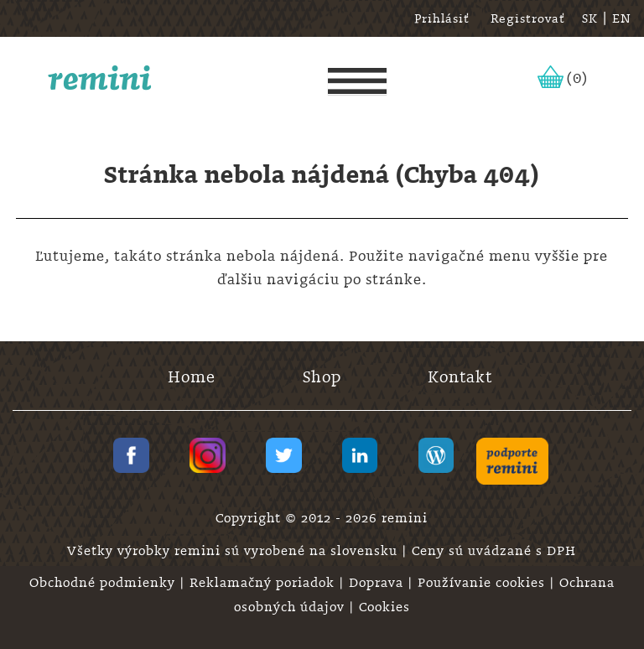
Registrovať (528, 18)
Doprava (378, 583)
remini (100, 78)
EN (622, 18)
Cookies (384, 607)
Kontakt (460, 377)
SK (590, 18)
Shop (322, 377)
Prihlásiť (442, 18)
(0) (577, 78)
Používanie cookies (483, 583)
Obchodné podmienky (104, 583)
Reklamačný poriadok (264, 583)
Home (192, 377)
